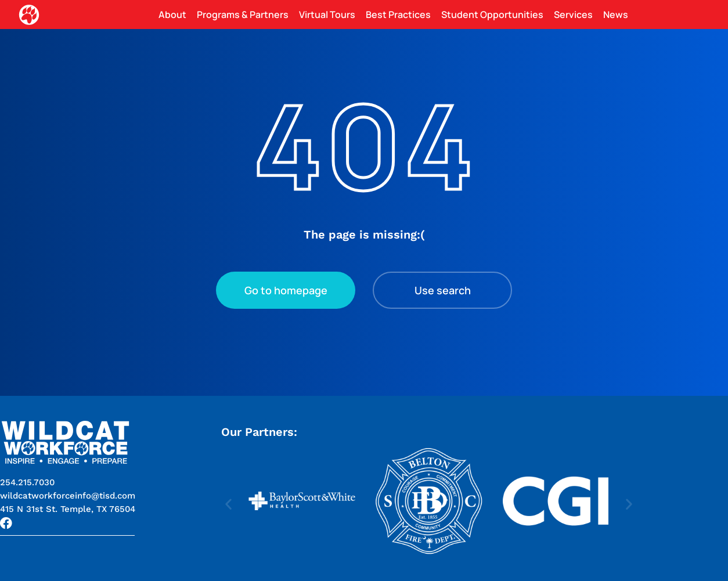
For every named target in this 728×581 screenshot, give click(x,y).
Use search (443, 290)
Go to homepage (286, 290)
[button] (68, 509)
